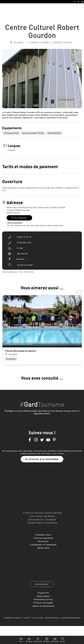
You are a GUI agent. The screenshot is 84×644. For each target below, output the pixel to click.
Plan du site (38, 618)
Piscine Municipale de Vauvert (21, 351)
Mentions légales (52, 618)
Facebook (20, 259)
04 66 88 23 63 (24, 243)
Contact (27, 618)
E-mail (20, 248)
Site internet (22, 254)
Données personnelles (71, 618)
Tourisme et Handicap (12, 618)
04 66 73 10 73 (24, 237)
